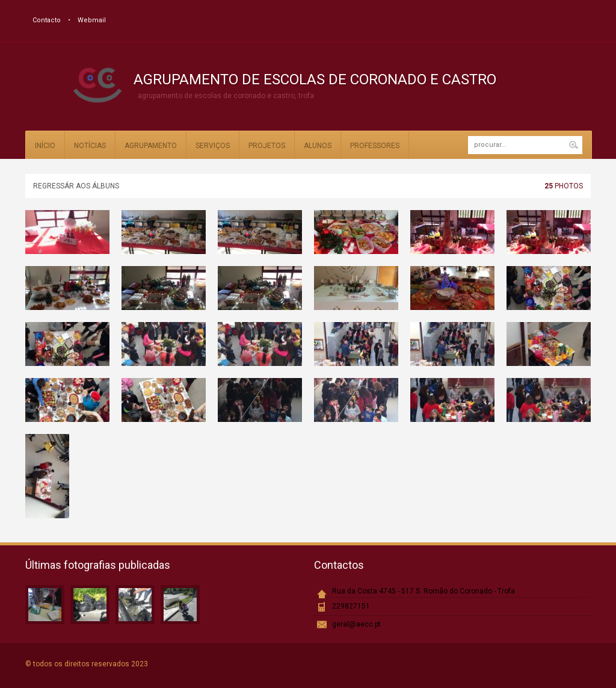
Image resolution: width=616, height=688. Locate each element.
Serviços (213, 146)
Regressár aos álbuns (76, 186)
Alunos (318, 146)
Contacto (47, 20)
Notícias (90, 146)
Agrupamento (151, 146)
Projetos (267, 146)
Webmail (92, 20)
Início (45, 146)
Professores (375, 146)
